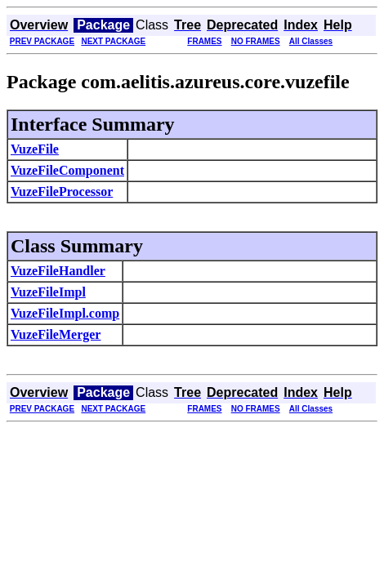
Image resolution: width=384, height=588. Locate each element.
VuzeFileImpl (48, 292)
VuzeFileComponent (67, 170)
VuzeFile (35, 149)
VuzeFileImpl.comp (65, 313)
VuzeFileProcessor (62, 192)
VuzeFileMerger (56, 334)
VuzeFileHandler (58, 271)
